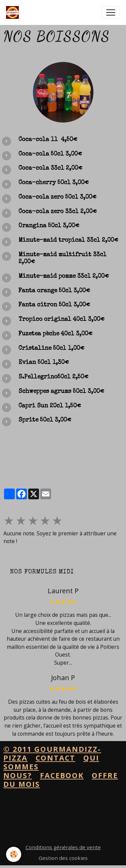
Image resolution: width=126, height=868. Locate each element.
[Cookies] (14, 854)
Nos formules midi (42, 572)
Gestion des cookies (63, 858)
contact (55, 758)
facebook (62, 775)
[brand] (14, 12)
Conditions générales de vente (63, 847)
